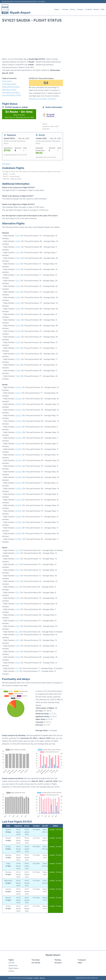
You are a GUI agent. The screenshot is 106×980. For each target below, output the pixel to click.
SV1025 (18, 410)
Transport (80, 9)
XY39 (17, 615)
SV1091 (18, 533)
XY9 (17, 671)
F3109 (18, 258)
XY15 (17, 559)
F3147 (18, 342)
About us (42, 978)
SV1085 (18, 522)
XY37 (17, 609)
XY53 (17, 635)
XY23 (17, 581)
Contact (36, 978)
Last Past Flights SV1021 (12, 95)
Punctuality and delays (11, 92)
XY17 (17, 564)
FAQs (103, 9)
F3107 (18, 252)
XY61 (17, 651)
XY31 (17, 592)
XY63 (17, 657)
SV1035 (18, 438)
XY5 (17, 632)
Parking (72, 9)
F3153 (18, 354)
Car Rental (88, 9)
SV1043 (18, 460)
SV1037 (18, 444)
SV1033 (18, 432)
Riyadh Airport (20, 13)
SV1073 (18, 505)
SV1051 (18, 483)
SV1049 (18, 477)
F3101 (17, 236)
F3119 (18, 286)
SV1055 (18, 494)
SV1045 (18, 466)
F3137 (18, 326)
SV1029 (18, 421)
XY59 (17, 646)
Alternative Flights (9, 90)
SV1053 (18, 489)
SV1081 (18, 517)
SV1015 (18, 387)
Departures (13, 965)
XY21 (17, 576)
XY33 (17, 598)
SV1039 (18, 449)
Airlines (11, 971)
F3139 (18, 331)
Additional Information (11, 87)
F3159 (18, 370)
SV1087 (18, 528)
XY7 (17, 668)
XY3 (17, 587)
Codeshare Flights (9, 84)
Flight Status (7, 81)
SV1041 (18, 455)
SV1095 (18, 539)
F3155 (18, 359)
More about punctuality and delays (43, 99)
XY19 (17, 570)
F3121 (17, 292)
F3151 (17, 348)
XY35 (17, 604)
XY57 (17, 640)
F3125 (18, 303)
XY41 (17, 621)
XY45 (17, 626)
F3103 (18, 241)
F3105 (18, 247)
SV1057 (18, 500)
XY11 (17, 550)
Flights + (57, 9)
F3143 (18, 337)
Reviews (96, 9)
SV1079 (18, 511)
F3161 (17, 376)
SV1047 (18, 472)
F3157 (18, 365)
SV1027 (18, 415)
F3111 (17, 264)
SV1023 (18, 404)
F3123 (18, 297)
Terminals (65, 9)
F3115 (18, 275)
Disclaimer (30, 978)
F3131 (17, 314)
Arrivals (11, 963)
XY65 (17, 663)
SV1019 (18, 399)
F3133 (18, 320)
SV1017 (18, 393)
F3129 (18, 309)
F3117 (17, 281)
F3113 (18, 269)
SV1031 (18, 427)
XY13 (17, 553)
